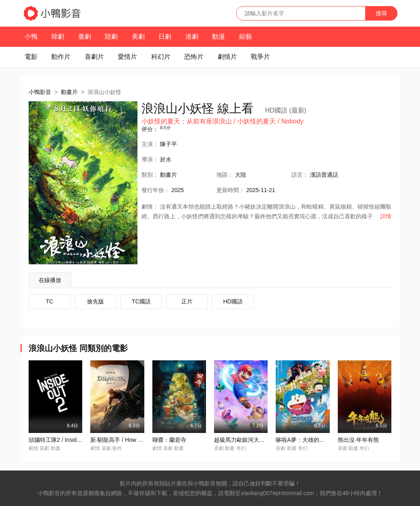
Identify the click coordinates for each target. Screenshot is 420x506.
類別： (150, 175)
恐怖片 (194, 57)
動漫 (218, 37)
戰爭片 (260, 57)
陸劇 (111, 37)
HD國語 (233, 301)
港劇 (192, 37)
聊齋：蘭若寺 (169, 440)
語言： (300, 175)
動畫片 (69, 92)
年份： (156, 190)
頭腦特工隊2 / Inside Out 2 (62, 440)
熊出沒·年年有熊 (358, 440)
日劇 (165, 37)
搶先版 (96, 301)
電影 (31, 57)
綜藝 (245, 37)
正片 (187, 301)
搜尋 (381, 13)
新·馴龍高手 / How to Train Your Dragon (140, 440)
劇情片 (227, 57)
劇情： (150, 207)
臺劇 (85, 37)
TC (50, 301)
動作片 (61, 57)
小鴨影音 (40, 92)
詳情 (386, 216)
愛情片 (127, 57)
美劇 (138, 37)
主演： (150, 144)
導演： (150, 159)
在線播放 (50, 280)
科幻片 (161, 57)
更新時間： (231, 190)
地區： (225, 175)
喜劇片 (94, 57)
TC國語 (141, 301)
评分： (150, 129)
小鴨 (31, 37)
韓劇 (58, 37)
